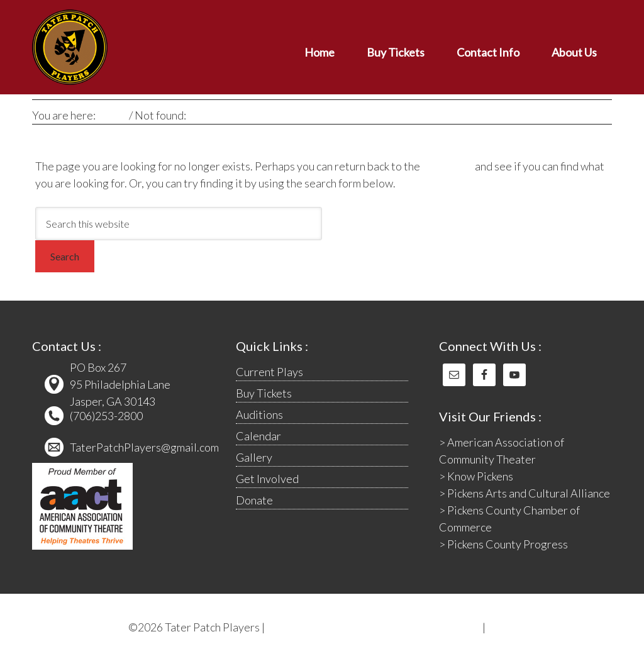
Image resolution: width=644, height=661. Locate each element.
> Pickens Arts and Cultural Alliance (525, 493)
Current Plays (269, 372)
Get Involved (267, 479)
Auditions (259, 414)
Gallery (254, 457)
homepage (447, 166)
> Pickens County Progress (503, 544)
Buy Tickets (264, 393)
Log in (502, 627)
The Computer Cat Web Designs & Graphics (374, 627)
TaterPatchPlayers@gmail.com (144, 447)
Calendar (258, 436)
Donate (254, 500)
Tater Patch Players (145, 47)
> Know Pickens (476, 476)
